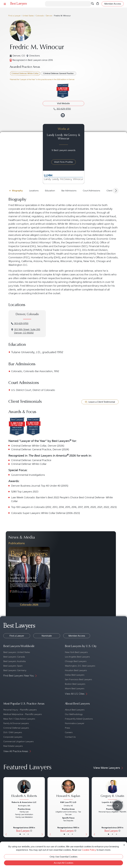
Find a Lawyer (14, 16)
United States (28, 16)
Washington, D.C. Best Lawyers (80, 666)
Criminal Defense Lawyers (16, 728)
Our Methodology (74, 714)
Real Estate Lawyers (13, 746)
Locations (34, 191)
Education (50, 191)
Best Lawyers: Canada (14, 657)
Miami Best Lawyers (75, 688)
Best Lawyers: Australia (15, 661)
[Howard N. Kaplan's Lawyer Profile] (68, 790)
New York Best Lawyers (76, 652)
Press (67, 728)
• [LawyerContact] (28, 834)
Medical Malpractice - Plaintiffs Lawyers (23, 714)
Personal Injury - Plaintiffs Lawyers (20, 710)
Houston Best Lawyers (76, 670)
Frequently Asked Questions (79, 719)
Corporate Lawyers (13, 737)
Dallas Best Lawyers (75, 675)
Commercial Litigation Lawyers (18, 741)
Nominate (47, 636)
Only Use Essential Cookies (63, 857)
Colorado (40, 16)
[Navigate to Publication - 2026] (29, 577)
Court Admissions (91, 191)
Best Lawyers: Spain (13, 666)
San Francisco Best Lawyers (78, 679)
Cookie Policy (89, 850)
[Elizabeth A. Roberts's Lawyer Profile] (24, 790)
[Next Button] (43, 807)
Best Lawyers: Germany (15, 670)
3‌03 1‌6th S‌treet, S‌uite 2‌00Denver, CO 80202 (27, 331)
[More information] (31, 831)
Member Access (77, 636)
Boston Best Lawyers (75, 684)
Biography (17, 191)
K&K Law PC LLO (68, 802)
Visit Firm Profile (64, 162)
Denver (49, 16)
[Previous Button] (5, 807)
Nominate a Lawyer (75, 723)
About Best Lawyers (75, 710)
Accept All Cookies (63, 863)
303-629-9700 (21, 323)
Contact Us (70, 737)
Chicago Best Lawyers (76, 661)
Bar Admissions (69, 191)
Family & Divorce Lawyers (16, 723)
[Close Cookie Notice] (124, 845)
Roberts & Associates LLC (24, 802)
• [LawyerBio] (24, 834)
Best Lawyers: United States (17, 652)
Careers (69, 732)
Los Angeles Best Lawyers (77, 657)
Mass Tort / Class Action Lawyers (19, 719)
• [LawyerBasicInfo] (20, 834)
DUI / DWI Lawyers (13, 732)
